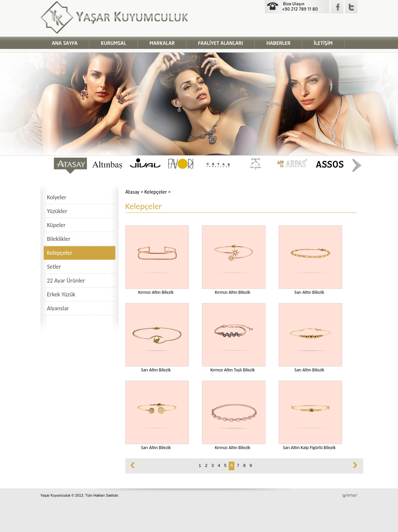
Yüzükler (57, 211)
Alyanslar (58, 308)
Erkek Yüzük (61, 294)
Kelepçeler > (158, 192)
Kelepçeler (60, 253)
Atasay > (135, 192)
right (356, 166)
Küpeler (56, 225)
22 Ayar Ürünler (66, 281)
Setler (54, 267)
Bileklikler (59, 239)
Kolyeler (57, 197)
